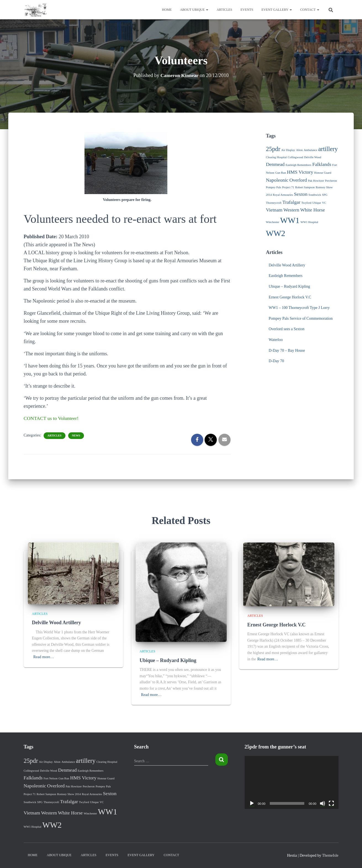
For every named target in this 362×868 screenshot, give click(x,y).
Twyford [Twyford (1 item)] (306, 203)
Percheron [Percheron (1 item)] (331, 181)
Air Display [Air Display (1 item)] (288, 150)
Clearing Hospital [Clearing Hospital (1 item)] (276, 157)
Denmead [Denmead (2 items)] (275, 164)
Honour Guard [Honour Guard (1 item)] (323, 173)
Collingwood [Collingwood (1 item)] (295, 157)
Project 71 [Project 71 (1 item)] (288, 187)
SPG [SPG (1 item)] (325, 195)
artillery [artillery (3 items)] (328, 149)
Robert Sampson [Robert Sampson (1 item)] (305, 187)
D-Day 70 (276, 361)
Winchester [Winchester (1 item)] (273, 222)
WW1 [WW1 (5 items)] (290, 220)
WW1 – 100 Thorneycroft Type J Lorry (299, 308)
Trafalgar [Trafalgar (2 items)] (291, 202)
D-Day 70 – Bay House (287, 350)
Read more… (44, 657)
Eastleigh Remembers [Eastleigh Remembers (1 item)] (298, 165)
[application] (292, 782)
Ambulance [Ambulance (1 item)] (311, 150)
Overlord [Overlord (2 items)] (298, 180)
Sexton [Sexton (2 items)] (301, 194)
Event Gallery (277, 10)
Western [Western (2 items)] (291, 210)
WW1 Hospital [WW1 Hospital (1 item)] (309, 222)
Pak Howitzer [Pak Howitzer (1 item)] (316, 181)
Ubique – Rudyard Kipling (289, 286)
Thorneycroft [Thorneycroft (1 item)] (274, 203)
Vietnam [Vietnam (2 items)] (274, 210)
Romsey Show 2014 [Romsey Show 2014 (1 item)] (69, 794)
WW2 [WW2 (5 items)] (276, 233)
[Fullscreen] (331, 803)
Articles (224, 10)
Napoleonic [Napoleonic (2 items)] (277, 180)
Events (247, 10)
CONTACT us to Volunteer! (52, 418)
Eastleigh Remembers (286, 276)
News (76, 436)
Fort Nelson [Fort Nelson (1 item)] (51, 778)
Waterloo (276, 340)
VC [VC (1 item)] (324, 203)
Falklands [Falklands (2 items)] (322, 164)
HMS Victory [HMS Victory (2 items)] (300, 172)
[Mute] (323, 803)
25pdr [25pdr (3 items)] (273, 149)
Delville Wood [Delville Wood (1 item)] (313, 157)
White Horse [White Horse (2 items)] (313, 210)
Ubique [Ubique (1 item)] (317, 203)
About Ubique (194, 10)
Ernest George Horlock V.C (290, 297)
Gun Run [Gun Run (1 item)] (281, 173)
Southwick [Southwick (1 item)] (315, 195)
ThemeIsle (330, 855)
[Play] (252, 803)
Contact (310, 10)
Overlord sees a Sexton (286, 329)
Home (167, 10)
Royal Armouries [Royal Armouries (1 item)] (283, 195)
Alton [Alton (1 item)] (299, 150)
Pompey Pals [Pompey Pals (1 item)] (274, 187)
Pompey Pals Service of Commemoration (301, 318)
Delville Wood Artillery (287, 265)
